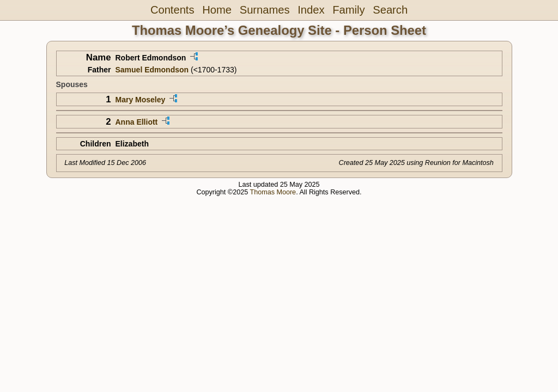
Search (390, 10)
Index (311, 10)
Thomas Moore (273, 192)
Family (348, 10)
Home (217, 10)
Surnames (265, 10)
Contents (172, 10)
